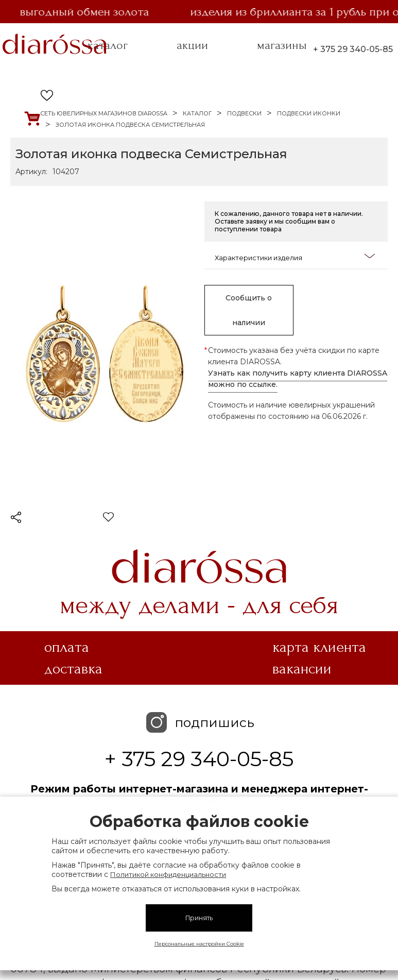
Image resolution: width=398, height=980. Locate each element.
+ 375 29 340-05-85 (353, 49)
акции (192, 45)
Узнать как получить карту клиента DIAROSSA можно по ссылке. (298, 379)
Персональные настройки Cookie (199, 944)
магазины (282, 45)
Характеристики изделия (295, 257)
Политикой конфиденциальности (168, 874)
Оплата (67, 647)
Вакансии (302, 669)
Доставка (73, 669)
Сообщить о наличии (249, 310)
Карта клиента (319, 647)
